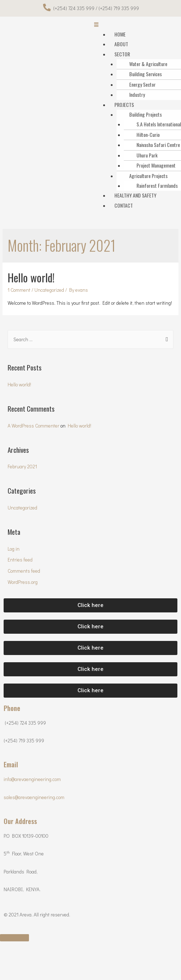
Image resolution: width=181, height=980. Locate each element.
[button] (90, 605)
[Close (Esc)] (14, 948)
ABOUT (121, 44)
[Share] (45, 948)
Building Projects (146, 114)
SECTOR (122, 54)
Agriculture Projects (148, 176)
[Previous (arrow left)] (14, 957)
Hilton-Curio (148, 135)
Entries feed (20, 560)
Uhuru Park (147, 155)
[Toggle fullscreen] (75, 948)
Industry (137, 94)
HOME (120, 34)
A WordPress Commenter (33, 426)
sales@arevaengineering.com (34, 797)
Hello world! (31, 277)
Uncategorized (49, 290)
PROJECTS (124, 105)
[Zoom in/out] (105, 948)
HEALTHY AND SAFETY (135, 195)
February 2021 (22, 467)
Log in (14, 549)
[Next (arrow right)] (45, 957)
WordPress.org (23, 582)
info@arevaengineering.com (32, 779)
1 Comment (19, 290)
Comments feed (24, 571)
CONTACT (124, 205)
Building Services (146, 74)
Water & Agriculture (148, 64)
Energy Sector (142, 84)
